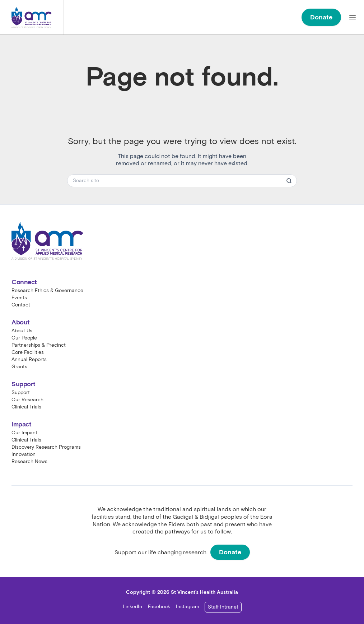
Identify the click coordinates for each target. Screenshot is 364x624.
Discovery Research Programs (46, 447)
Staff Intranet (223, 607)
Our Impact (24, 433)
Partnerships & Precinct (39, 345)
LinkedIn (132, 607)
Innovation (24, 454)
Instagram (187, 607)
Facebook (159, 607)
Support (21, 392)
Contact (21, 305)
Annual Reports (29, 359)
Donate (321, 17)
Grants (19, 367)
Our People (24, 338)
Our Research (27, 400)
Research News (29, 461)
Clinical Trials (26, 407)
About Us (22, 331)
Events (19, 298)
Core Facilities (28, 352)
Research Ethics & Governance (47, 290)
